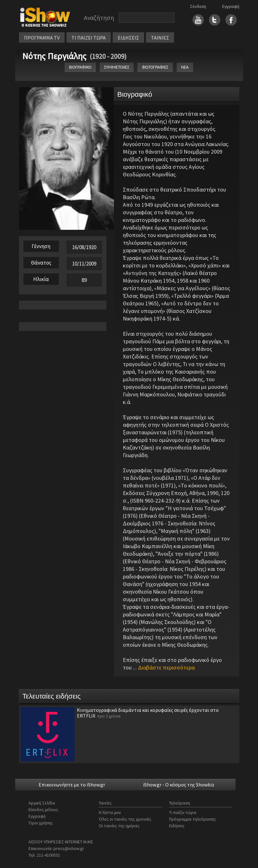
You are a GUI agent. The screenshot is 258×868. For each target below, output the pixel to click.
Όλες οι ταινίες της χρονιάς (125, 819)
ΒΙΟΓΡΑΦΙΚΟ (80, 67)
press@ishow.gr (69, 848)
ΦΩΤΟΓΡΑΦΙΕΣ (155, 67)
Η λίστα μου (110, 812)
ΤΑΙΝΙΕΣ (160, 38)
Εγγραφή (231, 6)
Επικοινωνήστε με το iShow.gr (72, 785)
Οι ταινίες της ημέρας (119, 826)
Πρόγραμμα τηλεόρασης (192, 819)
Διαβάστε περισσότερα (166, 667)
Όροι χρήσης (41, 823)
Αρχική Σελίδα (42, 803)
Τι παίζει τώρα (183, 812)
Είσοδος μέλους (43, 810)
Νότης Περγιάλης (54, 56)
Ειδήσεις (177, 826)
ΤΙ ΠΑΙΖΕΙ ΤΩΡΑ (89, 38)
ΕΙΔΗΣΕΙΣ (128, 38)
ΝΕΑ (185, 67)
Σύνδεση (198, 6)
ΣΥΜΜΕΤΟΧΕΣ (117, 67)
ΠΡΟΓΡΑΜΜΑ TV (42, 38)
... (164, 667)
